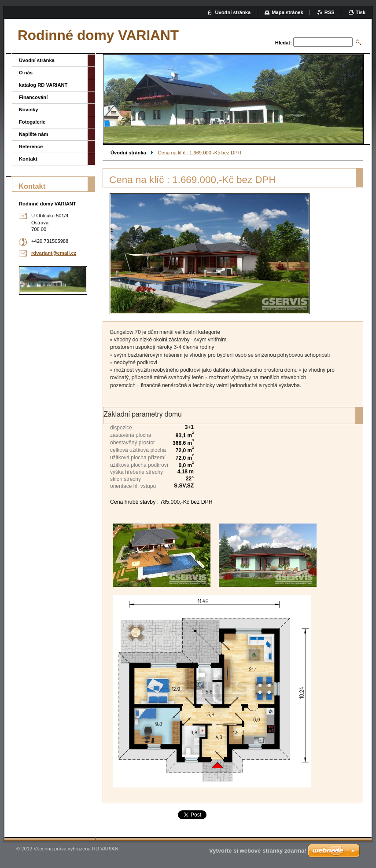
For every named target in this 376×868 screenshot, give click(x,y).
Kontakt (28, 159)
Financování (33, 97)
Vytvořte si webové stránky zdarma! (258, 851)
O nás (26, 73)
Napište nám (34, 134)
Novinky (29, 110)
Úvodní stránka (128, 153)
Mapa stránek (288, 12)
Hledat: (284, 43)
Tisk (361, 12)
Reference (31, 146)
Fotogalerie (32, 122)
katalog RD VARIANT (43, 85)
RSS (330, 12)
